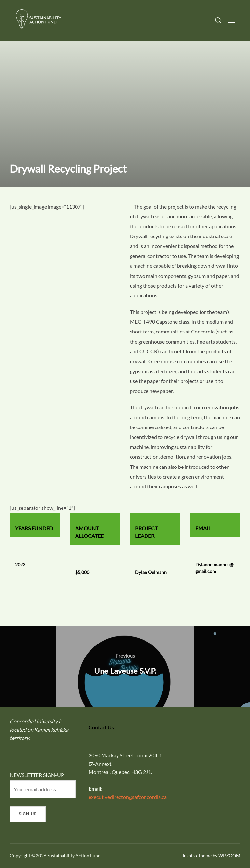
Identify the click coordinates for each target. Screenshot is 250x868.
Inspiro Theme (197, 855)
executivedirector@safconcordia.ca (128, 797)
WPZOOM (229, 855)
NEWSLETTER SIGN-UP (37, 775)
